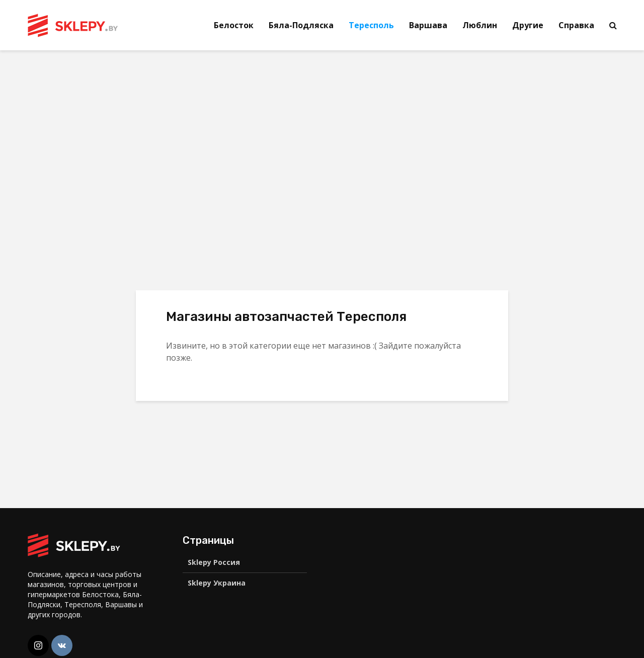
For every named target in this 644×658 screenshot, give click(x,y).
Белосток (234, 25)
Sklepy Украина (217, 583)
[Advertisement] (112, 136)
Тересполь (371, 25)
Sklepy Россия (214, 562)
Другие (528, 25)
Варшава (428, 25)
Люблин (480, 25)
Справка (576, 25)
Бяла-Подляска (301, 25)
